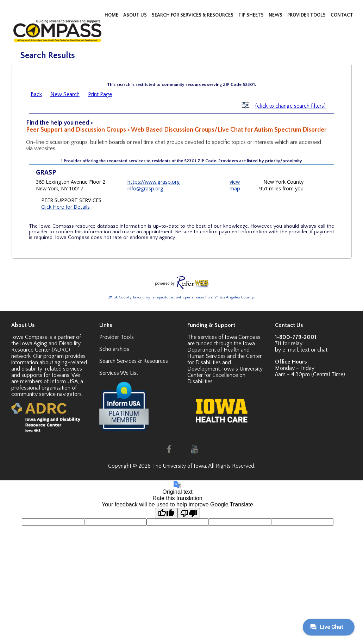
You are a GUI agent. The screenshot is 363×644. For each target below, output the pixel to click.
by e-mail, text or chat (301, 350)
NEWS (276, 15)
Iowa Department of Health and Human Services (221, 350)
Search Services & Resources (134, 361)
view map (235, 185)
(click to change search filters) (290, 106)
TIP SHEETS (252, 15)
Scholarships (114, 349)
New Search (65, 94)
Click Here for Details (65, 207)
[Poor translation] (189, 513)
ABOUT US (136, 15)
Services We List (119, 373)
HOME (112, 15)
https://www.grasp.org (154, 182)
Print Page (100, 94)
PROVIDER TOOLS (307, 15)
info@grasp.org (145, 188)
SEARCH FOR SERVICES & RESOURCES (193, 15)
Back (36, 94)
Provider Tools (117, 337)
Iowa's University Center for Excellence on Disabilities (225, 375)
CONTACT (342, 15)
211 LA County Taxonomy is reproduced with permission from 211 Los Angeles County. (181, 297)
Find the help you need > (60, 123)
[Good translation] (166, 513)
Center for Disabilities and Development (224, 362)
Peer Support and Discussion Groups (76, 130)
